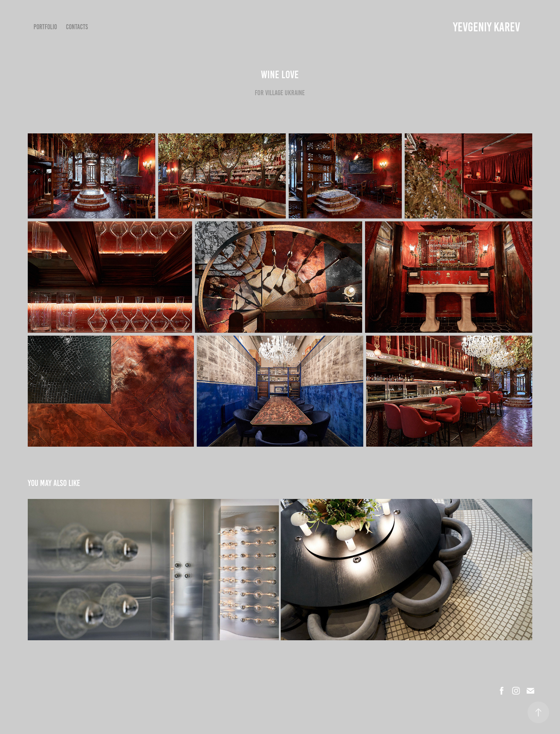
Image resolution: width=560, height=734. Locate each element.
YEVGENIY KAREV (486, 27)
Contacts (77, 27)
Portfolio (45, 27)
